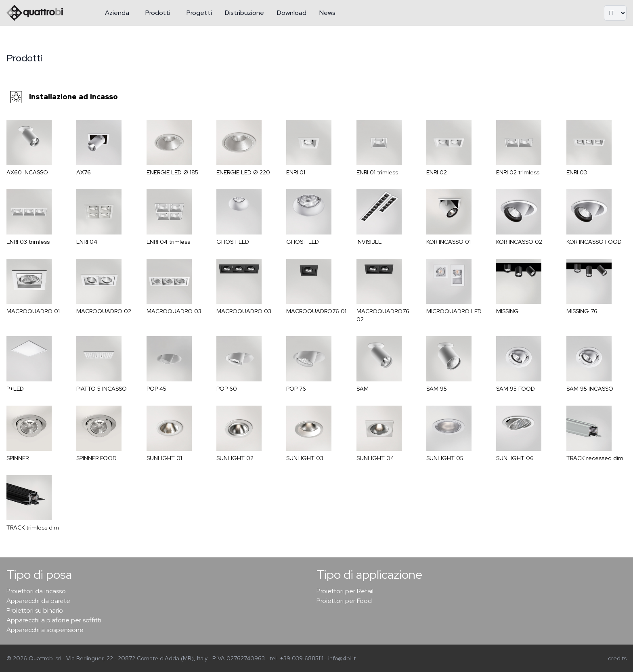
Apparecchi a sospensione (45, 630)
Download (292, 13)
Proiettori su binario (35, 610)
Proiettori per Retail (345, 591)
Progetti (199, 13)
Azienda (117, 13)
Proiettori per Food (344, 601)
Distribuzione (244, 13)
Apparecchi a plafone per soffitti (54, 620)
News (327, 13)
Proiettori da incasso (36, 591)
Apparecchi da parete (38, 601)
